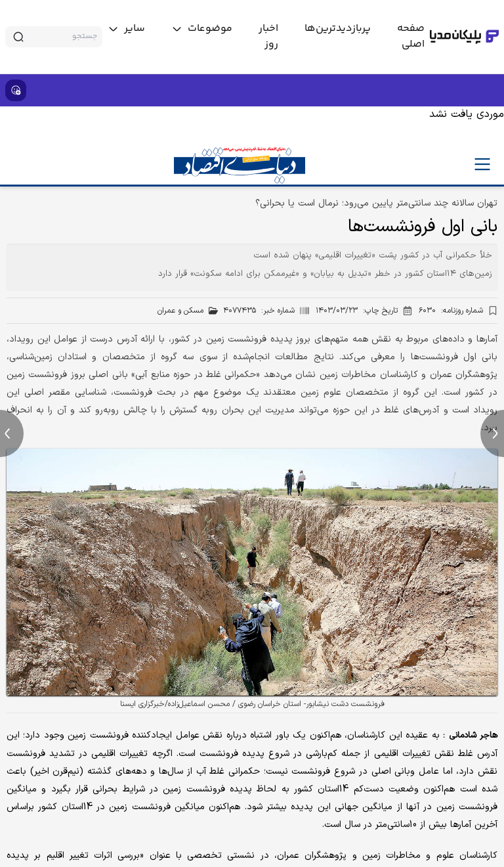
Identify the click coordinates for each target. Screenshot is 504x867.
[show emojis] (16, 90)
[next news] (492, 433)
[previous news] (12, 433)
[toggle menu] (202, 29)
